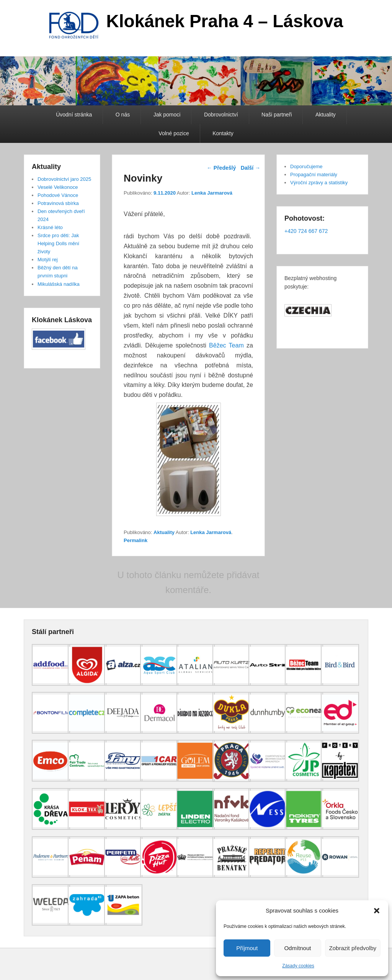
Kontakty (223, 133)
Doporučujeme (306, 166)
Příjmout (247, 948)
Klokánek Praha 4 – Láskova (225, 21)
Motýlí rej (48, 260)
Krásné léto (50, 227)
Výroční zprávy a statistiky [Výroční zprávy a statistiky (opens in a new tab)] (319, 183)
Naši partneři (277, 115)
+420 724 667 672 (306, 231)
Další (251, 168)
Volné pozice (174, 133)
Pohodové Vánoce (58, 195)
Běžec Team (228, 345)
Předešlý (221, 168)
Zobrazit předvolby (353, 948)
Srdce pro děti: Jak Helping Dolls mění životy (58, 243)
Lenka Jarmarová (212, 193)
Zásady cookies (298, 966)
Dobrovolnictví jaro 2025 (64, 179)
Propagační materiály (314, 175)
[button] (377, 911)
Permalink (136, 540)
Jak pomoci (167, 115)
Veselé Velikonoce (58, 187)
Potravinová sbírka (58, 203)
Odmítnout (297, 948)
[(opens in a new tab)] (51, 684)
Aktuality (326, 115)
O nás (123, 115)
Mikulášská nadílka (59, 284)
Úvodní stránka (74, 115)
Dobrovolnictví (221, 115)
